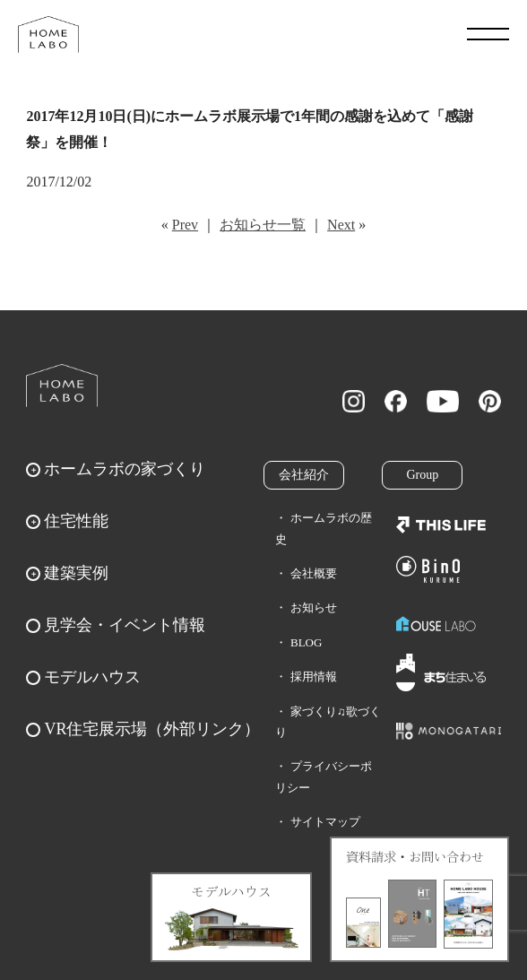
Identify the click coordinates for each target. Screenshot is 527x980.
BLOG (306, 642)
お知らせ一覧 (263, 225)
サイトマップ (325, 822)
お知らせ (314, 607)
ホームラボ (62, 386)
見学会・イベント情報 (125, 625)
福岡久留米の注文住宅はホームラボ (48, 34)
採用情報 (314, 676)
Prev (185, 225)
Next (341, 225)
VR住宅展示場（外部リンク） (152, 729)
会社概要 (314, 573)
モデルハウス (92, 677)
